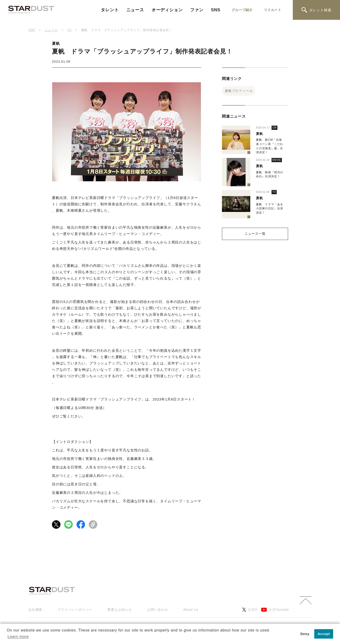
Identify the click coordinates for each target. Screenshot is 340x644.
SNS (216, 10)
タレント (110, 10)
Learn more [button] (18, 637)
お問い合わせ (158, 610)
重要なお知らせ (120, 610)
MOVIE (277, 160)
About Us (191, 610)
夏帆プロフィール (239, 91)
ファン (197, 10)
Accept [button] (324, 634)
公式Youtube (275, 610)
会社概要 (35, 610)
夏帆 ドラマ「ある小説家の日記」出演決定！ (270, 208)
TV (274, 192)
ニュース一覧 (255, 234)
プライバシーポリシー (75, 610)
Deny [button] (305, 634)
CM (274, 128)
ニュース (135, 10)
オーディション (167, 10)
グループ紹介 (242, 10)
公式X (250, 610)
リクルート (273, 10)
